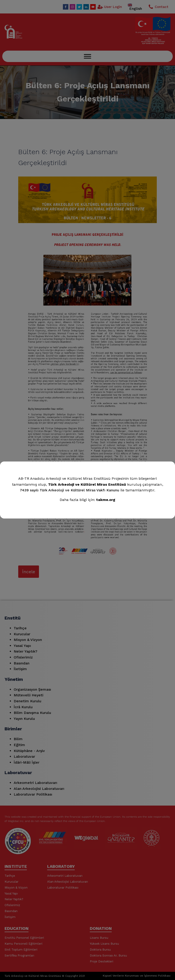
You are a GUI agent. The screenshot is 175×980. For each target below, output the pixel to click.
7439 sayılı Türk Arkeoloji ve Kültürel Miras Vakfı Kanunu (69, 490)
